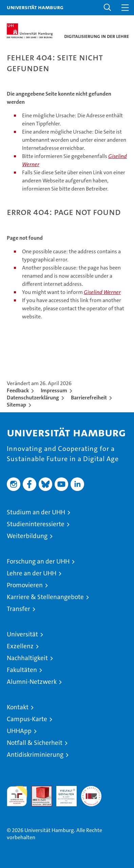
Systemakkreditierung (91, 790)
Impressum (54, 390)
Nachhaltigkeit (27, 658)
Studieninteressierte (36, 524)
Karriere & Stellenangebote (45, 597)
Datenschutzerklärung (33, 398)
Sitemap (16, 405)
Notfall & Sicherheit (35, 743)
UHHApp (19, 731)
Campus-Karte (27, 719)
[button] (108, 8)
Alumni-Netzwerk (32, 682)
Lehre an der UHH (32, 573)
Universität (22, 634)
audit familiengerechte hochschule (17, 796)
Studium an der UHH (36, 512)
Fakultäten (22, 670)
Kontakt (18, 707)
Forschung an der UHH (38, 561)
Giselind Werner (102, 292)
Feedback (18, 390)
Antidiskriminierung (35, 755)
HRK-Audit (63, 793)
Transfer (18, 609)
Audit (38, 790)
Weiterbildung (27, 536)
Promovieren (25, 585)
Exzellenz (20, 646)
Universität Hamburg (35, 7)
